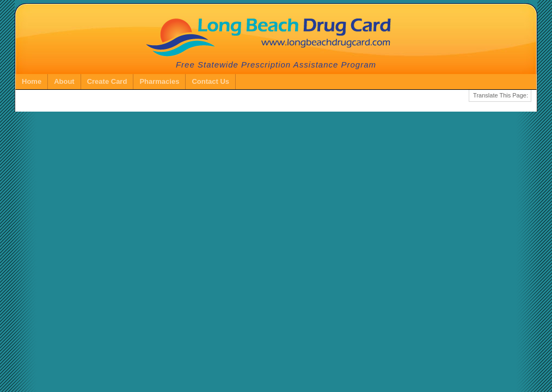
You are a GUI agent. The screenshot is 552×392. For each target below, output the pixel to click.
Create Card (107, 81)
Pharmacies (159, 81)
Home (32, 81)
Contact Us (210, 81)
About (64, 81)
